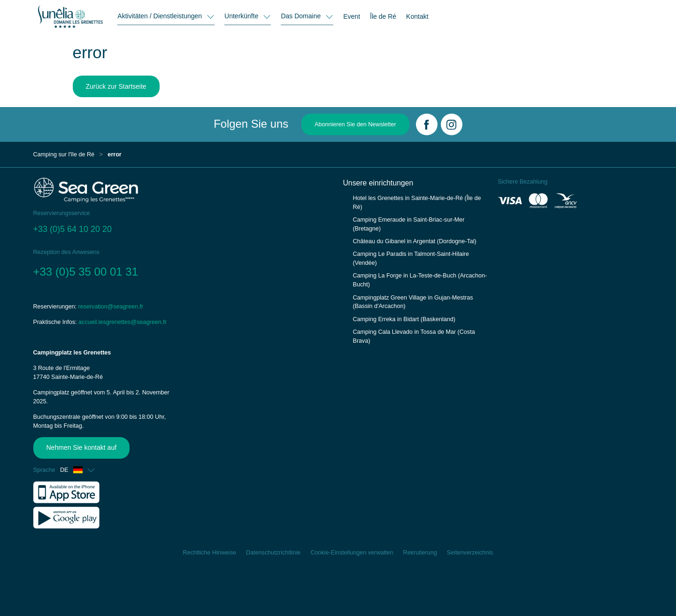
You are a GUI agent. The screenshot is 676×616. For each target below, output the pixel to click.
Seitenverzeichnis (470, 553)
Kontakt (417, 16)
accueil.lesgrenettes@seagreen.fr (123, 322)
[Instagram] (452, 124)
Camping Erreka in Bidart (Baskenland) (404, 319)
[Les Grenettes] (70, 16)
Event (352, 16)
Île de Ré (383, 16)
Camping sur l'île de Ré (64, 154)
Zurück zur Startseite (116, 86)
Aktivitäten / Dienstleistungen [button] (161, 16)
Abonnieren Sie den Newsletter (355, 124)
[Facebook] (427, 124)
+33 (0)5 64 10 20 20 (73, 229)
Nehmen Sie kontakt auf (78, 447)
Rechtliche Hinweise (210, 553)
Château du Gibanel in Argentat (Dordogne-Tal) (415, 241)
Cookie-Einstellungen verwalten (352, 553)
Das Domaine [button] (302, 16)
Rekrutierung (420, 553)
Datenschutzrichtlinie (273, 553)
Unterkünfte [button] (242, 16)
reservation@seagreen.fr (111, 307)
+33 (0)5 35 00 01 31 (86, 272)
